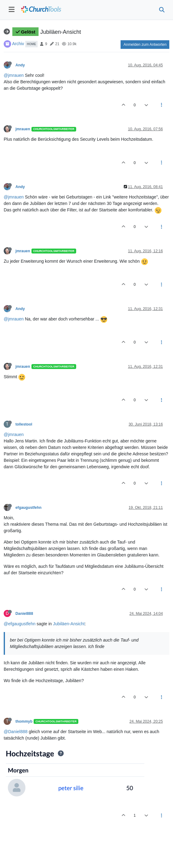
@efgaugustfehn (20, 624)
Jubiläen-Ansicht (69, 624)
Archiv (18, 44)
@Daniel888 (16, 732)
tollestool (24, 424)
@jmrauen (14, 75)
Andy (20, 65)
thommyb (24, 721)
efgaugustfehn (28, 508)
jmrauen (23, 129)
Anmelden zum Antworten (145, 45)
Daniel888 (24, 614)
